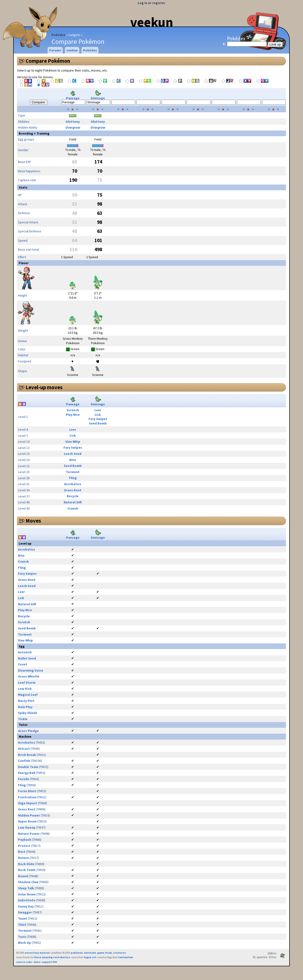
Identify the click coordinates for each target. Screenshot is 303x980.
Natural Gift (73, 502)
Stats (23, 187)
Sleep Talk (26, 888)
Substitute (27, 900)
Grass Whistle (29, 676)
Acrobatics (73, 484)
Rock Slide (26, 864)
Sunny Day (26, 906)
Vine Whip (73, 442)
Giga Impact (28, 803)
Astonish (25, 652)
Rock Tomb (27, 870)
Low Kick (25, 689)
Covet (23, 664)
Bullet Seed (27, 658)
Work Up (25, 943)
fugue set (90, 957)
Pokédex (58, 35)
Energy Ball (27, 773)
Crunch (73, 508)
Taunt (23, 918)
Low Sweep (27, 827)
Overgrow (73, 127)
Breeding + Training (34, 133)
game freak (105, 953)
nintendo (90, 953)
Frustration (27, 797)
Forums (55, 50)
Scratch (73, 410)
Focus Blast (27, 791)
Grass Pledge (28, 731)
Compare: (39, 102)
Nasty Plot (26, 701)
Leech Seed (73, 454)
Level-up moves (44, 387)
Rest (22, 852)
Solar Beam (27, 894)
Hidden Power (29, 815)
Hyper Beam (27, 821)
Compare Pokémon (48, 61)
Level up (25, 543)
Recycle (73, 496)
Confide (24, 761)
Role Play (25, 707)
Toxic (22, 937)
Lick (98, 415)
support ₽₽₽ (49, 962)
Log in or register (151, 3)
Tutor (23, 725)
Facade (24, 779)
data (37, 962)
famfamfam (126, 957)
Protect (24, 846)
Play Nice (73, 415)
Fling (73, 478)
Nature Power (29, 834)
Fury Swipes (98, 419)
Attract (24, 749)
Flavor (24, 263)
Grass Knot (73, 490)
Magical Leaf (28, 695)
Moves (33, 521)
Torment (73, 472)
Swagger (25, 912)
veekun (152, 22)
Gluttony (73, 122)
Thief (22, 925)
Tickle (23, 719)
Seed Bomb (98, 423)
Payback (25, 840)
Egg (22, 646)
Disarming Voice (31, 670)
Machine (25, 736)
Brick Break (27, 755)
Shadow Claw (28, 882)
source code (24, 962)
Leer (98, 410)
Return (23, 858)
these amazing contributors (52, 957)
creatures (119, 953)
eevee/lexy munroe (37, 953)
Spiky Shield (27, 713)
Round (23, 876)
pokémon (77, 953)
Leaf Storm (27, 682)
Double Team (28, 767)
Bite (73, 460)
